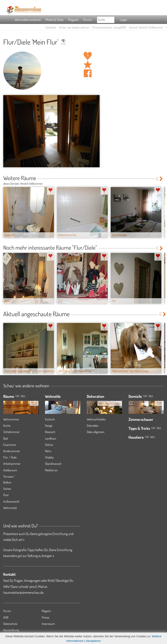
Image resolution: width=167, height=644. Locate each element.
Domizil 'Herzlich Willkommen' (146, 27)
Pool (6, 495)
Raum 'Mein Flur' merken (88, 65)
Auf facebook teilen (88, 73)
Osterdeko (93, 426)
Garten (7, 489)
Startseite (51, 27)
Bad (6, 438)
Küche (7, 426)
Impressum (48, 624)
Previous (157, 179)
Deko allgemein (96, 432)
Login (123, 20)
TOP (17, 396)
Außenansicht (11, 501)
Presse (45, 617)
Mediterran (51, 470)
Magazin (73, 20)
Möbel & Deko (55, 20)
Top (145, 396)
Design (49, 426)
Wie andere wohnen (28, 20)
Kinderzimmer (12, 451)
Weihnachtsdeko (96, 419)
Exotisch (50, 419)
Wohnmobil (10, 508)
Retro (48, 451)
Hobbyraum (10, 470)
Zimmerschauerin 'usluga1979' (109, 27)
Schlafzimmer (11, 432)
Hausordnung (11, 630)
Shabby (49, 457)
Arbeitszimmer (12, 464)
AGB (6, 617)
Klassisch (50, 432)
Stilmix (49, 445)
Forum (87, 20)
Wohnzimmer (11, 419)
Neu (151, 396)
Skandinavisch (53, 464)
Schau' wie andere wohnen (74, 27)
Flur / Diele (10, 457)
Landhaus (51, 438)
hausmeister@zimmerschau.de (23, 592)
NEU (23, 396)
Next (161, 179)
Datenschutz (10, 624)
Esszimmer (10, 445)
